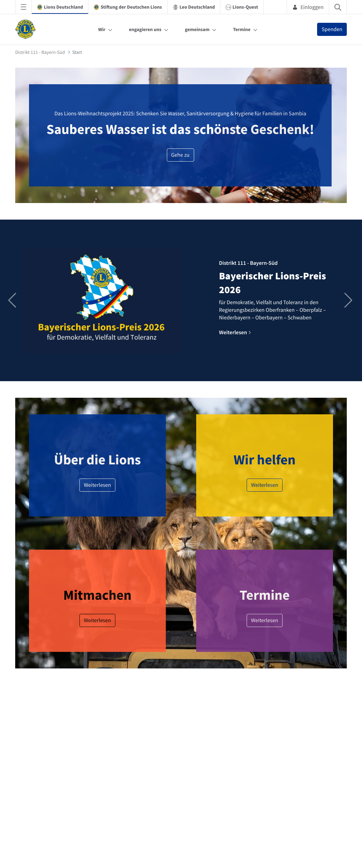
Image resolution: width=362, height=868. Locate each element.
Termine (242, 29)
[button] (349, 300)
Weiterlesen (98, 485)
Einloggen (308, 7)
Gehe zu (180, 155)
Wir (102, 29)
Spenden (332, 29)
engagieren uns (145, 29)
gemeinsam (197, 29)
